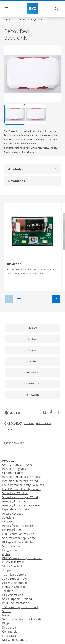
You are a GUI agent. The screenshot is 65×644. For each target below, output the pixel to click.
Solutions (8, 517)
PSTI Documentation (16, 603)
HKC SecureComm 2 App (18, 534)
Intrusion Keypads (14, 469)
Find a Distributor (14, 587)
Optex (6, 554)
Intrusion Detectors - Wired (20, 481)
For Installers (11, 636)
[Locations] (12, 412)
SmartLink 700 (12, 530)
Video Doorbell (12, 566)
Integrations (10, 550)
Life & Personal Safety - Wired (21, 489)
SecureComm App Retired (19, 538)
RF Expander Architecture (19, 542)
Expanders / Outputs (16, 509)
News (6, 615)
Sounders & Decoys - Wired (20, 497)
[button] (31, 19)
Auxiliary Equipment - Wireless (22, 505)
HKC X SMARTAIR (13, 562)
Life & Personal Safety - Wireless (23, 485)
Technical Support (14, 575)
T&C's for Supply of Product (20, 607)
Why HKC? (9, 522)
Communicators (13, 473)
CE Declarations (13, 595)
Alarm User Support (15, 583)
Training (8, 591)
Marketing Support (15, 640)
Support (8, 570)
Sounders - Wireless (15, 493)
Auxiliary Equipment (15, 501)
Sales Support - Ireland (17, 599)
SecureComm (11, 546)
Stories (7, 611)
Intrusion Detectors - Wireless (22, 477)
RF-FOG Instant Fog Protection (22, 558)
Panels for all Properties (18, 526)
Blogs (6, 623)
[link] (10, 19)
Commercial (10, 631)
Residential (9, 627)
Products (8, 461)
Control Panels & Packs (17, 465)
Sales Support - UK (14, 579)
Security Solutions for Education (23, 619)
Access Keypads (13, 513)
